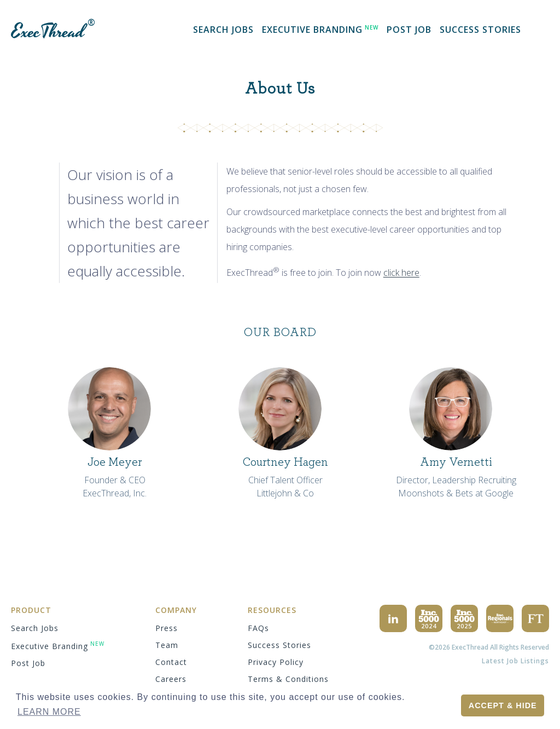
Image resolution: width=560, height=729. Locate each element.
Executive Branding (320, 30)
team (167, 645)
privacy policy (276, 662)
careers (171, 679)
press (167, 628)
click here (401, 273)
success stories (480, 30)
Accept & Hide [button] (503, 705)
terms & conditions (288, 679)
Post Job (409, 30)
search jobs (223, 30)
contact (171, 662)
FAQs (258, 628)
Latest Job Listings (515, 661)
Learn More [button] (49, 712)
